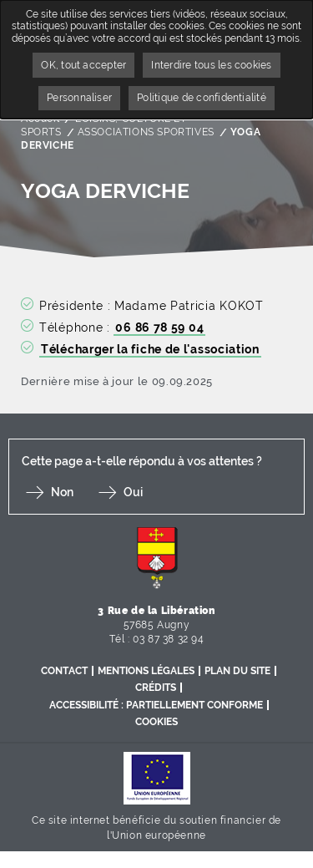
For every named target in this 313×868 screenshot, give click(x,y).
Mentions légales (146, 671)
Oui (133, 492)
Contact (64, 671)
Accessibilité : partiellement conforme (156, 705)
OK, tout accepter (83, 65)
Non (62, 492)
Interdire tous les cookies (211, 65)
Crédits (156, 688)
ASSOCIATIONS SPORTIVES (146, 132)
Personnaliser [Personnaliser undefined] (79, 98)
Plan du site (237, 671)
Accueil (40, 119)
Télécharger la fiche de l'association (150, 349)
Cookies (156, 722)
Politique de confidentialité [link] (202, 98)
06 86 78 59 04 (159, 327)
